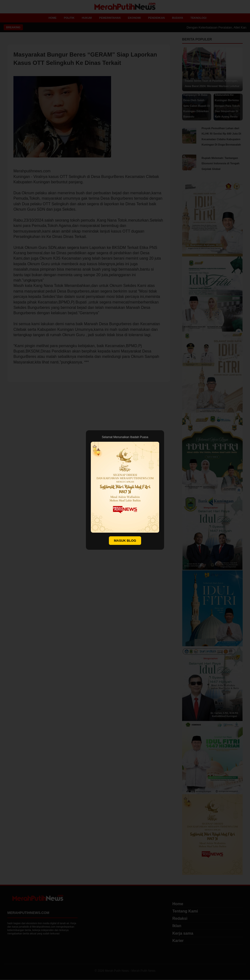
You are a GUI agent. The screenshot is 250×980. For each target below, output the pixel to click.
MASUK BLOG (125, 541)
